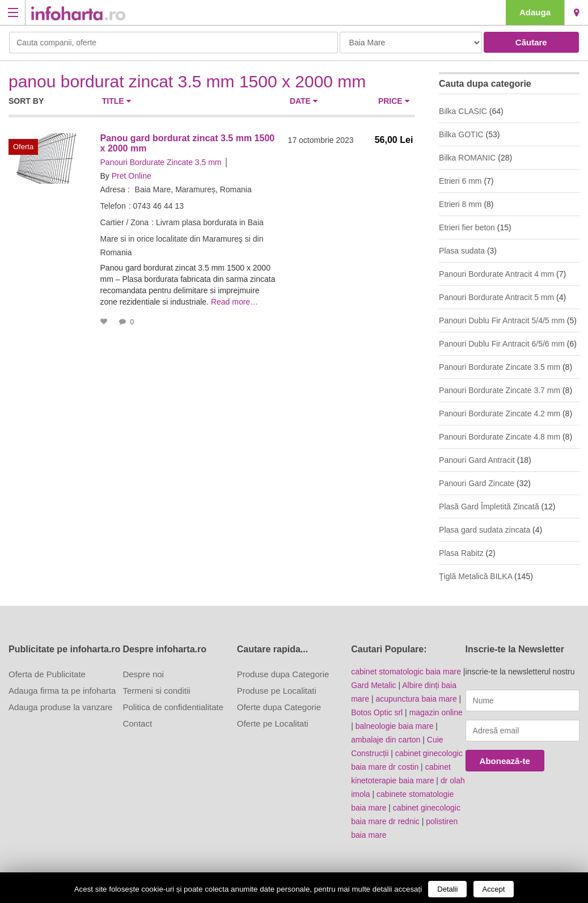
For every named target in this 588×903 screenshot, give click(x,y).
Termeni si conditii (156, 691)
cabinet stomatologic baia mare (406, 672)
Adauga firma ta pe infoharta (62, 691)
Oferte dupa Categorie (279, 707)
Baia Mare (576, 12)
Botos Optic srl (377, 712)
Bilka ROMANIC (467, 158)
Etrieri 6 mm (460, 181)
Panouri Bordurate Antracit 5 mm (496, 297)
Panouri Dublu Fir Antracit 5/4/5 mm (502, 320)
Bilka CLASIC (463, 111)
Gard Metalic (373, 685)
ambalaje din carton (386, 740)
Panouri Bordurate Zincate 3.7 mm (500, 390)
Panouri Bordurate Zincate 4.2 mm (500, 413)
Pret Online (132, 176)
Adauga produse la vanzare (60, 707)
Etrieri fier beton (467, 227)
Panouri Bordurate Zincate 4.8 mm (500, 437)
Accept (494, 889)
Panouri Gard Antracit (477, 460)
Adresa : (115, 189)
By (105, 176)
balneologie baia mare (395, 726)
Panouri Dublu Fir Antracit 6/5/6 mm (502, 344)
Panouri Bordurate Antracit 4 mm (496, 274)
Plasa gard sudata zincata (485, 530)
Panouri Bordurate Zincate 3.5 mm (161, 162)
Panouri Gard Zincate (477, 483)
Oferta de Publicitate (47, 674)
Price (394, 101)
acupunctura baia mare (416, 699)
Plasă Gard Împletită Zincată (489, 507)
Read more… (234, 302)
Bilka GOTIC (461, 134)
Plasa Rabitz (461, 553)
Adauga (535, 12)
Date (304, 101)
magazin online (436, 712)
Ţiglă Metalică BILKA (475, 576)
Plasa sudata (462, 251)
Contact (137, 723)
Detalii (447, 889)
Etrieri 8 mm (460, 204)
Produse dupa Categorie (283, 674)
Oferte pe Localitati (273, 723)
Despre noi (143, 674)
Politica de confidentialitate (173, 707)
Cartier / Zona (125, 222)
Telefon (113, 206)
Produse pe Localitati (277, 691)
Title (117, 101)
